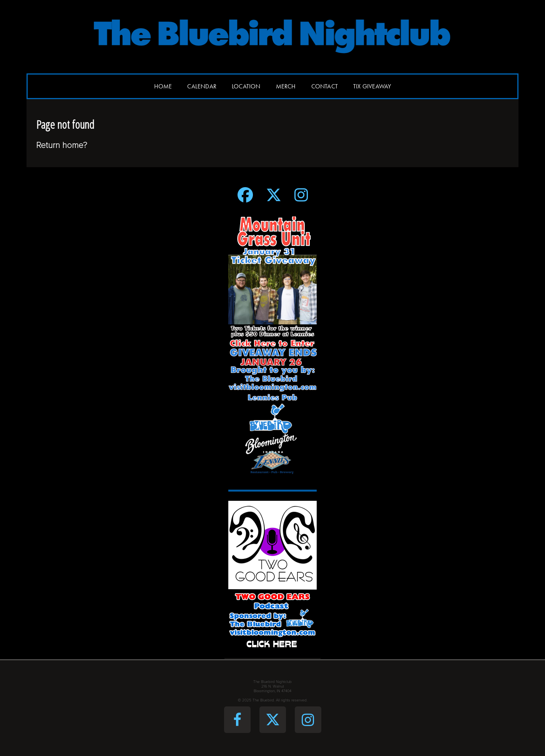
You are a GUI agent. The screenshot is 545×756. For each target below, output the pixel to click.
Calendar (202, 86)
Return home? (62, 145)
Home (163, 86)
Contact (325, 86)
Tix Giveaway (372, 86)
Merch (286, 86)
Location (246, 86)
